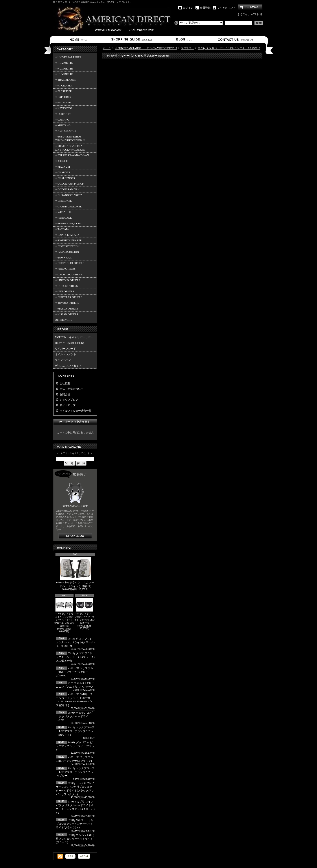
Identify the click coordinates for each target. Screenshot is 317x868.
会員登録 (205, 8)
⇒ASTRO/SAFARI (66, 131)
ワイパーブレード (66, 349)
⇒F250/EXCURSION (67, 252)
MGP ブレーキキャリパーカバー (74, 337)
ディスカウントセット (68, 366)
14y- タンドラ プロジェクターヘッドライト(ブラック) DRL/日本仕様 (85, 611)
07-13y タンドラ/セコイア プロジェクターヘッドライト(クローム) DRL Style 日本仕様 (64, 613)
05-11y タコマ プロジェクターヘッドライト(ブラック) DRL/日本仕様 (75, 657)
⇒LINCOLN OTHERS (68, 280)
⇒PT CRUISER (64, 86)
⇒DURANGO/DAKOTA (69, 195)
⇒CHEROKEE (63, 201)
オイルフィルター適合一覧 (76, 411)
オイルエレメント (66, 354)
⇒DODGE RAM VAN (67, 189)
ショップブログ (184, 39)
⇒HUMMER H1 (64, 74)
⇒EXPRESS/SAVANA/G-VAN (72, 155)
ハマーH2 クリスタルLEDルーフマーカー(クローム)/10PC (75, 672)
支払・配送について (132, 39)
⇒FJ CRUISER (64, 91)
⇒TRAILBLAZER (65, 80)
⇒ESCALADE (63, 103)
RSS (70, 856)
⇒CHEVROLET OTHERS (70, 263)
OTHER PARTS (64, 320)
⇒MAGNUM (63, 167)
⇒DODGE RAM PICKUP (69, 184)
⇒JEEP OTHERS (65, 291)
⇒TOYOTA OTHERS (67, 303)
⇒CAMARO (62, 120)
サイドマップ (68, 405)
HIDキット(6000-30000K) (70, 343)
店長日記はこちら (75, 536)
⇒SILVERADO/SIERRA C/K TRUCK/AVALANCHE (70, 148)
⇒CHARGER (63, 172)
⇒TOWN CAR (63, 258)
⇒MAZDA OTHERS (67, 309)
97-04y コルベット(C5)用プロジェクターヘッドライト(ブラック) (75, 839)
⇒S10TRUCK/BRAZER (68, 240)
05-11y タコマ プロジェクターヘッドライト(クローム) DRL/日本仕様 (75, 642)
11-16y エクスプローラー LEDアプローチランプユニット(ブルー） (75, 772)
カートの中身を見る (75, 422)
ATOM (84, 856)
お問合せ (236, 39)
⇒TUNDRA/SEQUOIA (68, 223)
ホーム (79, 39)
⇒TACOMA (62, 229)
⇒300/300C (62, 161)
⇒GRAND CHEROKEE (68, 207)
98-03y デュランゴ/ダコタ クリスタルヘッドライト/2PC (74, 716)
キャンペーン (63, 360)
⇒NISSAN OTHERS (67, 314)
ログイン (188, 8)
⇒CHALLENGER (65, 178)
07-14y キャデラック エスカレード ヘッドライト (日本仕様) (75, 572)
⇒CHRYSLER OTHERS (69, 297)
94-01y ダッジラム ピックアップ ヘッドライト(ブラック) (75, 746)
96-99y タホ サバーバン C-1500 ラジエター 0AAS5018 (229, 48)
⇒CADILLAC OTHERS (68, 275)
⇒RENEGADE (64, 218)
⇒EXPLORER (63, 97)
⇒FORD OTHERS (65, 269)
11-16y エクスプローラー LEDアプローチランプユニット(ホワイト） (75, 731)
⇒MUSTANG (63, 125)
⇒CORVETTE (63, 114)
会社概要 (65, 383)
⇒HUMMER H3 (64, 69)
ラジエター (187, 48)
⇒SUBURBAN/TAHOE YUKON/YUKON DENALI (71, 138)
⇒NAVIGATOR (64, 108)
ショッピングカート (250, 7)
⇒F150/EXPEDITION (67, 246)
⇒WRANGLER (64, 212)
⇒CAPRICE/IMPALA (67, 235)
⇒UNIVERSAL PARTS (68, 57)
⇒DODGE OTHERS (66, 286)
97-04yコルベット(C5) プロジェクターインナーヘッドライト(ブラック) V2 (75, 824)
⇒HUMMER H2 (64, 63)
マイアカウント (226, 8)
